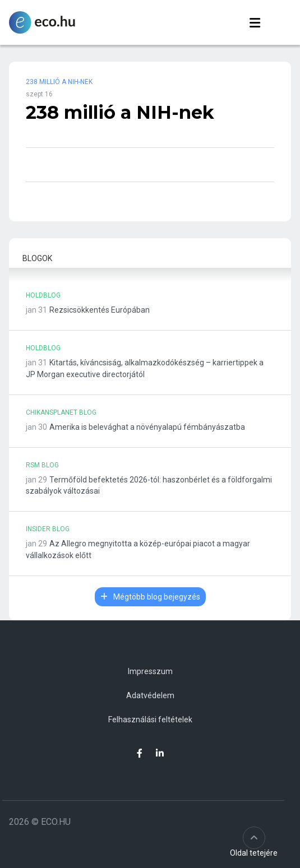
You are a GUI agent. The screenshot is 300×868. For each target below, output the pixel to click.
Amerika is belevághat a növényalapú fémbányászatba (147, 427)
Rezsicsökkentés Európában (100, 310)
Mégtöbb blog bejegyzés (150, 597)
